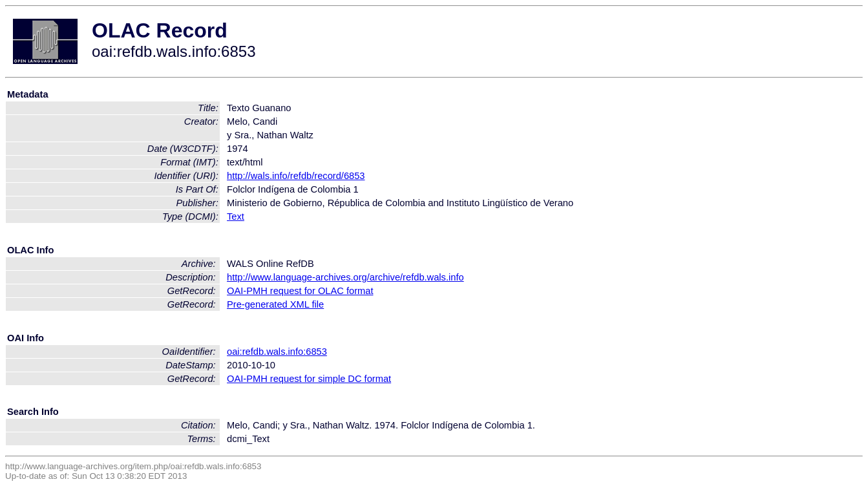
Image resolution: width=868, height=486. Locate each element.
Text (236, 217)
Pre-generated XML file (275, 304)
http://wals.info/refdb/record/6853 (296, 176)
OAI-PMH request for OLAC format (300, 291)
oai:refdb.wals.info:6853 (277, 352)
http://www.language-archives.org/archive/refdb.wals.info (345, 277)
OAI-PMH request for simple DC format (309, 379)
